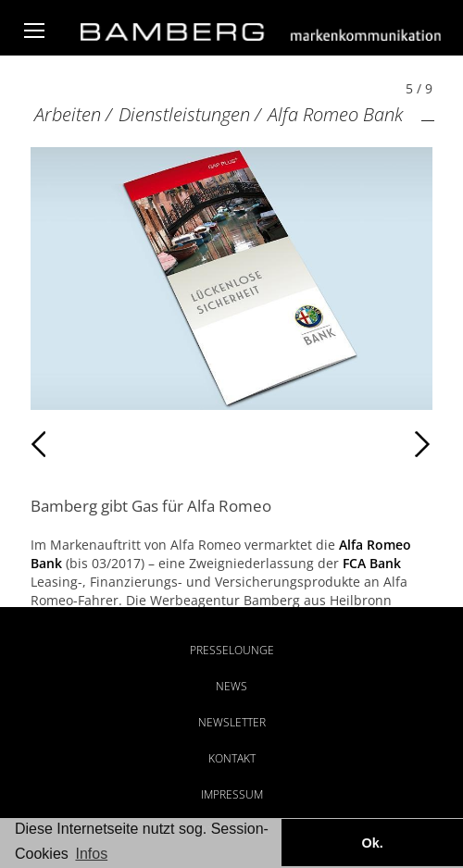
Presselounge (232, 650)
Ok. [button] (372, 843)
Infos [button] (91, 854)
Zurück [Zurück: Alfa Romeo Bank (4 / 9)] (71, 444)
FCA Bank (372, 563)
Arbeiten (68, 114)
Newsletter (232, 722)
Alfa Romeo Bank (335, 114)
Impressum (232, 794)
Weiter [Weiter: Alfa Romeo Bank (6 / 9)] (332, 444)
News (231, 686)
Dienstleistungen (184, 114)
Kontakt (232, 758)
